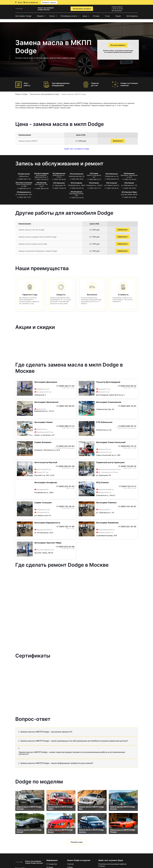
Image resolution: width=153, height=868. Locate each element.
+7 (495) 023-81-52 (76, 188)
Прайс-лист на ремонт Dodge (77, 149)
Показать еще (77, 842)
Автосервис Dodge (23, 16)
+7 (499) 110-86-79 (59, 188)
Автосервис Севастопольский (111, 442)
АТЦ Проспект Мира (129, 192)
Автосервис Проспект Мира (48, 543)
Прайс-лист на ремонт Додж (111, 860)
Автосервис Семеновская (109, 402)
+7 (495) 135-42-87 (129, 188)
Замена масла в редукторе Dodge (33, 244)
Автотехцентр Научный (46, 462)
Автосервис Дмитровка (46, 382)
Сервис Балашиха (43, 442)
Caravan (70, 864)
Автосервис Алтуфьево (46, 482)
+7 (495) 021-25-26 (76, 198)
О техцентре (52, 864)
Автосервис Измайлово (107, 523)
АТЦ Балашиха (129, 173)
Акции (118, 16)
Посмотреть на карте (82, 9)
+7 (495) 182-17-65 (24, 197)
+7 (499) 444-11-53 (24, 179)
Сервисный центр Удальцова (110, 462)
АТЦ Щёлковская (59, 173)
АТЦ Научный (41, 183)
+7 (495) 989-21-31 (94, 179)
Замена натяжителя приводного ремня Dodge (38, 251)
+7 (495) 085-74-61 (76, 179)
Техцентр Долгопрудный (108, 382)
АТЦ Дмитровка (24, 174)
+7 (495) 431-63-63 (129, 179)
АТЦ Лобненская (112, 174)
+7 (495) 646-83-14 (112, 179)
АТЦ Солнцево (112, 183)
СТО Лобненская (104, 422)
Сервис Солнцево (43, 503)
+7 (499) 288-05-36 (41, 188)
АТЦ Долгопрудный (41, 173)
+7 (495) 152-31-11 (94, 188)
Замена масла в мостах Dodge (31, 230)
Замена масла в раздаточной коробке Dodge (37, 237)
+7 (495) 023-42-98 (129, 197)
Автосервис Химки (43, 422)
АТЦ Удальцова (59, 183)
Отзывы (96, 16)
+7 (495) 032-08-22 (41, 179)
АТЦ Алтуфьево (76, 183)
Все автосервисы (118, 45)
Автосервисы (132, 16)
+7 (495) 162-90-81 (59, 179)
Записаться (118, 141)
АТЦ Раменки (129, 183)
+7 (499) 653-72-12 (24, 188)
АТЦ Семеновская (76, 174)
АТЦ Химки (94, 173)
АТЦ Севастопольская (24, 183)
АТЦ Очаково (94, 183)
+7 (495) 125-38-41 (112, 188)
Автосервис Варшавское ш (47, 523)
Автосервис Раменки (106, 503)
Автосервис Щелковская (46, 402)
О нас (107, 16)
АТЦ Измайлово (76, 192)
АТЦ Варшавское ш (24, 192)
